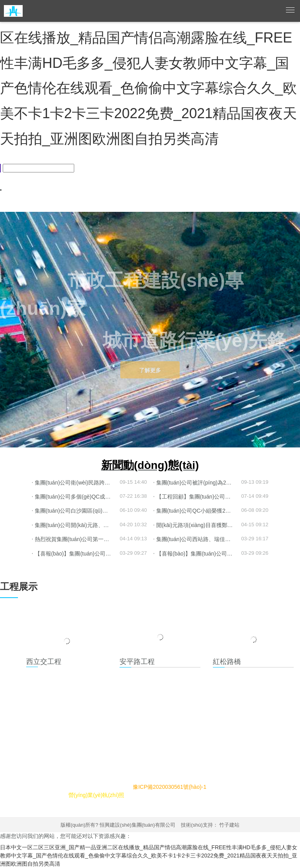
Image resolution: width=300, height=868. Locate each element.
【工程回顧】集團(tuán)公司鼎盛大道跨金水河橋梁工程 (197, 497)
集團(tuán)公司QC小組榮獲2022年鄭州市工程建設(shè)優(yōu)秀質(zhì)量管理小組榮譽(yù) (197, 511)
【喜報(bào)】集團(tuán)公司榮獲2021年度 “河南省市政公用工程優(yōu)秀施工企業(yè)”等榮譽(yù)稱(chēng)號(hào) (197, 554)
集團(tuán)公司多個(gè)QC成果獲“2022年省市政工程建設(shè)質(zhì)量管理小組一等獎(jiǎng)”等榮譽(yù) (76, 497)
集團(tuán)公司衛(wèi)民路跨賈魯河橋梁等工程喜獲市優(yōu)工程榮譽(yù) (76, 483)
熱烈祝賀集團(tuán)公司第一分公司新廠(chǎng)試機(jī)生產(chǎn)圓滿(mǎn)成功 (76, 539)
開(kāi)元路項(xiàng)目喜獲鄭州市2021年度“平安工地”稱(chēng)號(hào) (197, 525)
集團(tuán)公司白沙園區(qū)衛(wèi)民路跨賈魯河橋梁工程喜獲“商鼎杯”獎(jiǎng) (76, 511)
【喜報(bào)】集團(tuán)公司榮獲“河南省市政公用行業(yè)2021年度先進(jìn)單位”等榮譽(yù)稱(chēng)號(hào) (76, 554)
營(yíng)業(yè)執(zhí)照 (96, 795)
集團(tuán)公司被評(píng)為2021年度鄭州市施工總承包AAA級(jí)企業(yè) (197, 483)
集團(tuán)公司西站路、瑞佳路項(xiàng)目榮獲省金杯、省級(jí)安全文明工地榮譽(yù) (197, 539)
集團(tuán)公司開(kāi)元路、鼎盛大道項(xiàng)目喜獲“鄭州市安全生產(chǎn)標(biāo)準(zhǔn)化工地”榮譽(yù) (76, 525)
